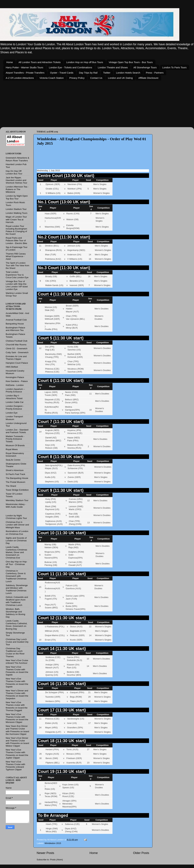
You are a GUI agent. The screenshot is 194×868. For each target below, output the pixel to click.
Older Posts (141, 853)
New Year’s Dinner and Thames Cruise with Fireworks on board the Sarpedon (17, 695)
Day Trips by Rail (88, 73)
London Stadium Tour (16, 209)
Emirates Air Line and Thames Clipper (16, 358)
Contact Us (96, 78)
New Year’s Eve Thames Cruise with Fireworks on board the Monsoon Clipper (17, 718)
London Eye (12, 413)
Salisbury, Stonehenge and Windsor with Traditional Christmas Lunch (17, 589)
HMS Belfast (12, 367)
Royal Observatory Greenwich (15, 455)
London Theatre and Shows (113, 67)
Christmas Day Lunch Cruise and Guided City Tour (17, 642)
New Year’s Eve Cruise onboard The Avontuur (17, 662)
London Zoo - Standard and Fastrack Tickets (17, 431)
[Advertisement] (94, 160)
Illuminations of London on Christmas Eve (17, 533)
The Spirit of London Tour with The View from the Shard (17, 265)
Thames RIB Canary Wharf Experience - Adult (16, 256)
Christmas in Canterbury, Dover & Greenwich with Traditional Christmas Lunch (16, 576)
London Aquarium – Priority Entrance (15, 390)
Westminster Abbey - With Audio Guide (16, 506)
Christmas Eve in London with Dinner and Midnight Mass (17, 525)
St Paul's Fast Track (15, 474)
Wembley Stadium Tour (17, 500)
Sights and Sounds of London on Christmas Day (16, 541)
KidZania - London (15, 385)
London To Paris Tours (175, 67)
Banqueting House (15, 324)
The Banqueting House (17, 478)
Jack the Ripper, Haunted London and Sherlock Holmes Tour (16, 180)
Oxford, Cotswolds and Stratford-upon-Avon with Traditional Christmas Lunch (17, 601)
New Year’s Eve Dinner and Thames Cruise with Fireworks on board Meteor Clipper (17, 742)
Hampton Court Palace (17, 363)
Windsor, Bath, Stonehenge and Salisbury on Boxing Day (15, 613)
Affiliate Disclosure (148, 78)
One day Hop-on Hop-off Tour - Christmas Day (16, 564)
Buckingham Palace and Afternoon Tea (15, 329)
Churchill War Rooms (16, 345)
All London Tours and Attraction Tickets (40, 62)
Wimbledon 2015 (53, 843)
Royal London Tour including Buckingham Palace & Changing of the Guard (16, 230)
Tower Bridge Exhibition (17, 490)
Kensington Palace (15, 377)
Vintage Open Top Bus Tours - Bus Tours (131, 62)
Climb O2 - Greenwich (17, 349)
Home (10, 62)
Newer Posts (45, 853)
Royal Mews (12, 449)
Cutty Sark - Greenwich (17, 352)
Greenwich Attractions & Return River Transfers (17, 159)
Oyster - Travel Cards (62, 73)
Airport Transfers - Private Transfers (25, 73)
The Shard (11, 486)
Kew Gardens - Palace (17, 381)
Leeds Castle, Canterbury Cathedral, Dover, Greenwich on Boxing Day (17, 625)
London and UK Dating (120, 78)
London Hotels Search (128, 73)
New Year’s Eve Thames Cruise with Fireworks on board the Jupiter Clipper (17, 754)
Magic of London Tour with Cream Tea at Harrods (16, 219)
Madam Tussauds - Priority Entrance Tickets (15, 439)
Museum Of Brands (15, 445)
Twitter (107, 73)
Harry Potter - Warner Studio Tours (24, 67)
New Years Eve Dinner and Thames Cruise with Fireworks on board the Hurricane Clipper (17, 730)
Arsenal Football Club (16, 320)
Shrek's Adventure (15, 470)
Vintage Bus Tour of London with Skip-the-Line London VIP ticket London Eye (17, 285)
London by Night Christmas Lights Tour (16, 517)
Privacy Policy (77, 78)
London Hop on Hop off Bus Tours (85, 62)
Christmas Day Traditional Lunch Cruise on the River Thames (15, 652)
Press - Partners (155, 73)
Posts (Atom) (57, 860)
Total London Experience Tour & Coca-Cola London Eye (17, 275)
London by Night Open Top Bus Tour (17, 197)
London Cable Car (15, 402)
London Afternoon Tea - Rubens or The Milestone (17, 189)
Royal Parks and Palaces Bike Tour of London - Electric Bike (16, 240)
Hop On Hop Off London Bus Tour (14, 172)
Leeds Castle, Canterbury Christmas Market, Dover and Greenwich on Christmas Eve (16, 552)
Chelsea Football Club (17, 341)
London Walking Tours (17, 213)
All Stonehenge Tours (145, 67)
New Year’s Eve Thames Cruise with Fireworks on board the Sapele (17, 671)
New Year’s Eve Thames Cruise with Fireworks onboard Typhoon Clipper (15, 766)
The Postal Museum (15, 482)
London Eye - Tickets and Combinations (71, 67)
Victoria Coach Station (52, 78)
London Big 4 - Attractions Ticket (14, 397)
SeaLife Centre (13, 460)
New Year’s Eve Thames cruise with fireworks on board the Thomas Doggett (17, 706)
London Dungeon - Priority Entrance (15, 407)
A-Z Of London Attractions (20, 78)
